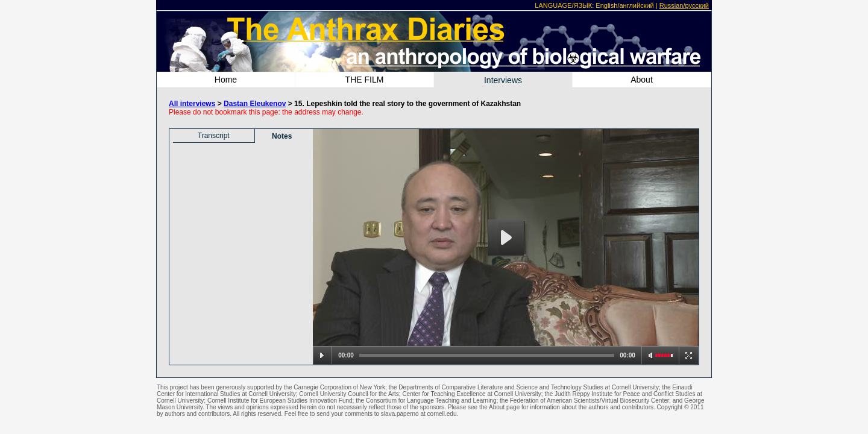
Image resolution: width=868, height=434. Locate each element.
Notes (282, 136)
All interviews (192, 104)
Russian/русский (684, 5)
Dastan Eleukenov (255, 104)
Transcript (214, 136)
